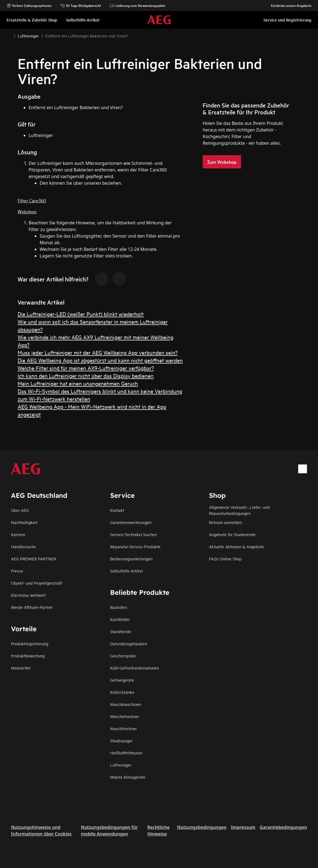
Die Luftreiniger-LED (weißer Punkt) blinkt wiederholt (81, 314)
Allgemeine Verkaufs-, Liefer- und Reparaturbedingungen (239, 510)
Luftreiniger (121, 765)
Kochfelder (120, 619)
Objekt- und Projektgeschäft (37, 583)
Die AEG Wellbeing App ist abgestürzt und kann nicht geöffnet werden (100, 360)
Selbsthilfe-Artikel (127, 571)
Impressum (243, 827)
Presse (17, 571)
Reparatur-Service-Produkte (135, 546)
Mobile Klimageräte (128, 777)
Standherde (121, 631)
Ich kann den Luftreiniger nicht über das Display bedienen (86, 376)
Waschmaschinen (126, 704)
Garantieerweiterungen (131, 522)
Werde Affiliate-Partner (32, 607)
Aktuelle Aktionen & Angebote (237, 546)
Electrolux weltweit (28, 595)
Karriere (18, 534)
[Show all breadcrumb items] (9, 35)
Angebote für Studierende (232, 534)
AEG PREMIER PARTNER (34, 559)
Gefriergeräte (122, 680)
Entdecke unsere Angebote (288, 6)
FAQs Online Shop (225, 559)
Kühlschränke (122, 692)
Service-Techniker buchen (133, 534)
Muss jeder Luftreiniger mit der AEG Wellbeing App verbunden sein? (98, 352)
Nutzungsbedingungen (202, 827)
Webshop (27, 211)
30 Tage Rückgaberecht (81, 6)
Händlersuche (24, 546)
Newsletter (21, 668)
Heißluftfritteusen (126, 753)
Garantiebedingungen (283, 827)
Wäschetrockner (125, 716)
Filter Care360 (32, 200)
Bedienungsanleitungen (131, 559)
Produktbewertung (28, 656)
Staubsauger (121, 741)
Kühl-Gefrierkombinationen (134, 668)
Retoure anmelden (225, 522)
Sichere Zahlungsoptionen (29, 6)
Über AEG (20, 510)
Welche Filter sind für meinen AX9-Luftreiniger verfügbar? (86, 368)
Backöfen (119, 607)
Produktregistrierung (30, 643)
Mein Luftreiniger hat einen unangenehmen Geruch (78, 383)
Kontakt (117, 510)
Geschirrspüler (123, 656)
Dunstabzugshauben (129, 643)
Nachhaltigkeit (24, 522)
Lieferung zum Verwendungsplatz (138, 6)
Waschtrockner (123, 728)
